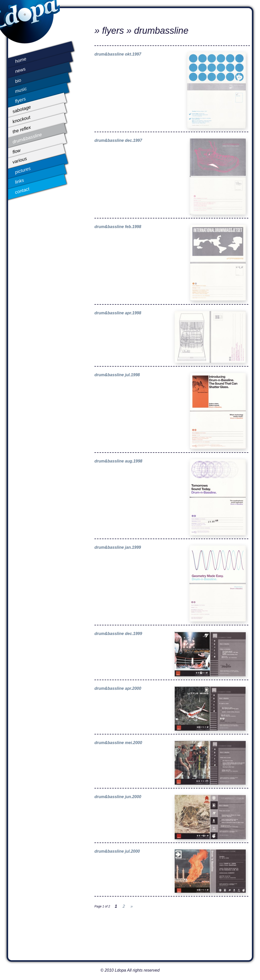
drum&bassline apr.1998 (118, 313)
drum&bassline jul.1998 (117, 375)
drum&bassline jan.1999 (118, 547)
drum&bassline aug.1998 (118, 461)
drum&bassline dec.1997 (118, 140)
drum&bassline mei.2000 (118, 743)
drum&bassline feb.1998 (118, 227)
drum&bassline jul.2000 (117, 851)
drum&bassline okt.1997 (118, 54)
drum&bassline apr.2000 (118, 688)
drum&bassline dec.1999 (118, 634)
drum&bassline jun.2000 (118, 797)
